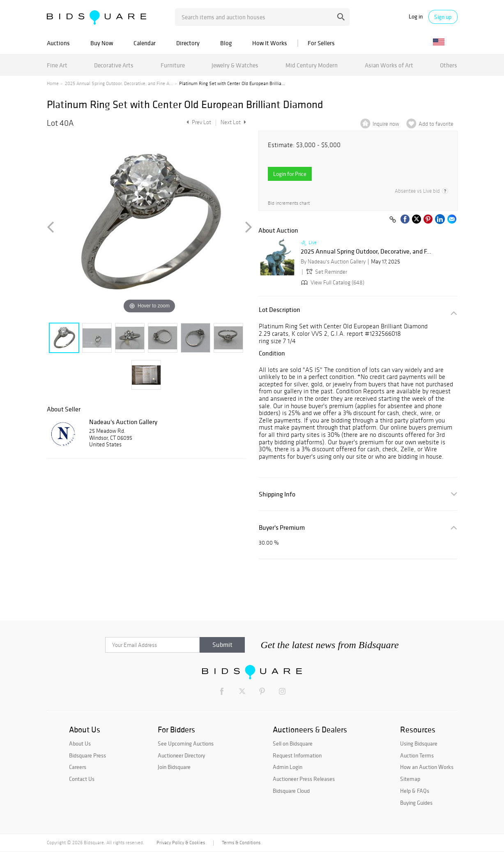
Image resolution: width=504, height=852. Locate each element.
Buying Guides (416, 803)
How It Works (270, 43)
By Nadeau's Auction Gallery (333, 262)
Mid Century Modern (312, 65)
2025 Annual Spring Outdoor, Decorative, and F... (366, 252)
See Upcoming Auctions (186, 743)
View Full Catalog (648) (332, 283)
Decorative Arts (114, 65)
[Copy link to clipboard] (393, 220)
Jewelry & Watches (235, 65)
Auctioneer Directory (181, 755)
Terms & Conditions (241, 843)
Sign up (443, 17)
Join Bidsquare (174, 767)
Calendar (145, 43)
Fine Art (57, 65)
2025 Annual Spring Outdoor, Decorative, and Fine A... (119, 83)
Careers (78, 767)
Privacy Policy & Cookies (181, 843)
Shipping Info (277, 494)
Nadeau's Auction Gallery (123, 422)
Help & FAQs (415, 791)
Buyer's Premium (282, 528)
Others (449, 65)
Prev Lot (198, 122)
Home (53, 83)
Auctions (58, 43)
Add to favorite (436, 124)
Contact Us (82, 779)
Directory (188, 43)
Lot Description (280, 310)
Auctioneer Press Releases (304, 779)
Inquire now (386, 124)
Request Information (297, 755)
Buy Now (102, 43)
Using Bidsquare (419, 743)
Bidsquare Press (87, 755)
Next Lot (233, 122)
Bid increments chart (289, 203)
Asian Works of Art (389, 65)
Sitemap (410, 779)
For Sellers (321, 43)
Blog (226, 43)
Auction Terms (417, 755)
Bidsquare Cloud (291, 791)
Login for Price (290, 174)
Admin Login (288, 767)
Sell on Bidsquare (293, 743)
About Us (80, 743)
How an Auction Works (427, 767)
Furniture (173, 65)
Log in (416, 17)
